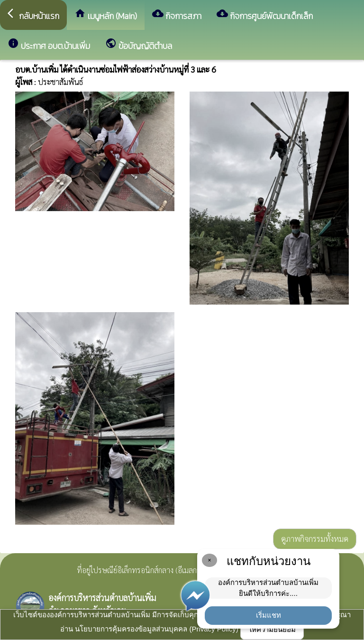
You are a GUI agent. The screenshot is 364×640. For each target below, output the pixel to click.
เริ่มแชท (268, 615)
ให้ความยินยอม (272, 629)
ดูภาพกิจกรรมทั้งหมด (315, 538)
